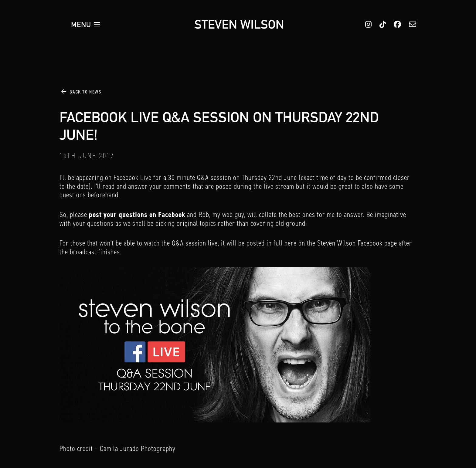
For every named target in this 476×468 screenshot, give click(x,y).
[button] (86, 24)
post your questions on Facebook (137, 215)
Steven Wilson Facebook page (357, 243)
